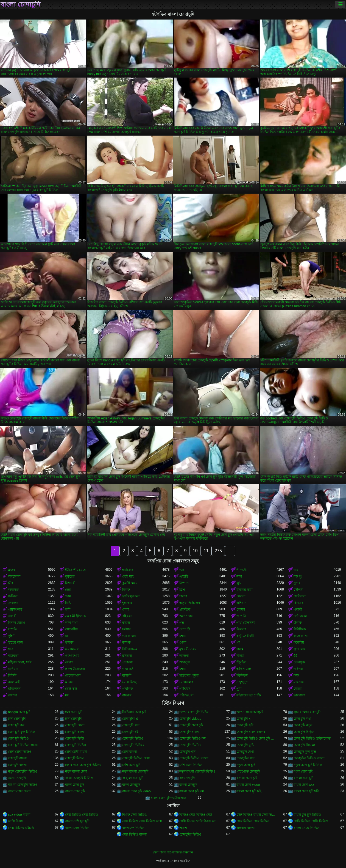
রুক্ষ (296, 675)
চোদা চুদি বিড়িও (304, 732)
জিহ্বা (240, 656)
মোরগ (69, 662)
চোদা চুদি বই (130, 732)
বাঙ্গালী (127, 675)
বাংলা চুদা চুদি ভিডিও (307, 815)
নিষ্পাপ (184, 583)
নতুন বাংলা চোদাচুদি (135, 771)
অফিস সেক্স (244, 669)
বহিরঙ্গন (127, 616)
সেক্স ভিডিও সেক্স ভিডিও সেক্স (142, 821)
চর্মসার (126, 629)
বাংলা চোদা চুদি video (136, 791)
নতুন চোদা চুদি (246, 765)
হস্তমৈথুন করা (131, 596)
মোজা (298, 689)
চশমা (182, 636)
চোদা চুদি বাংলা (189, 732)
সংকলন (13, 603)
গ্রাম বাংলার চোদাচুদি (307, 712)
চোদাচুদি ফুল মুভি (305, 752)
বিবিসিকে (300, 629)
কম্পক (126, 642)
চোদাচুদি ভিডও (75, 758)
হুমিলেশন (14, 689)
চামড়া (183, 596)
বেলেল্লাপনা (73, 675)
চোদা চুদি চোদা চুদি (191, 725)
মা (66, 636)
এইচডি (184, 576)
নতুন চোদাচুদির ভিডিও (23, 771)
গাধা (296, 570)
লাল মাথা (71, 623)
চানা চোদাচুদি (73, 719)
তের (68, 590)
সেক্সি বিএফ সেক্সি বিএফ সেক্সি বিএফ (199, 821)
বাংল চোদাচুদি (131, 785)
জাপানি (241, 616)
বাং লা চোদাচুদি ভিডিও (23, 785)
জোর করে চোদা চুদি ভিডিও (83, 765)
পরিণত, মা (186, 695)
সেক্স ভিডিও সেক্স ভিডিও (82, 815)
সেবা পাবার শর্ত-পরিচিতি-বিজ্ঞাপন (173, 852)
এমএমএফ (72, 649)
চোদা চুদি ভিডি (75, 738)
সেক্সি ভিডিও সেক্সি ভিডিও (311, 821)
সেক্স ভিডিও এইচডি (21, 828)
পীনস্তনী (242, 570)
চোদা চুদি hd (130, 719)
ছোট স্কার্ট (71, 689)
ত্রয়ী (68, 609)
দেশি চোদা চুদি (131, 765)
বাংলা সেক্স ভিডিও (77, 828)
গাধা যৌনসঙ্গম (246, 623)
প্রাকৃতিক (185, 609)
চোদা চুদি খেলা (75, 725)
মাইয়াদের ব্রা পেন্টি (249, 695)
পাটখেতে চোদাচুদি (248, 771)
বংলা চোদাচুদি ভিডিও (79, 778)
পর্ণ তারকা (300, 616)
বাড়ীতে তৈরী (245, 636)
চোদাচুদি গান (187, 752)
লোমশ (241, 609)
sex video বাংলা (19, 815)
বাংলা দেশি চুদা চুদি (77, 821)
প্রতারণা (127, 662)
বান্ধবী (12, 616)
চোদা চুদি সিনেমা (304, 745)
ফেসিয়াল (300, 596)
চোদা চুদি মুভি (245, 745)
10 (195, 551)
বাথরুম (127, 695)
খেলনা (241, 596)
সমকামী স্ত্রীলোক (75, 616)
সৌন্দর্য (298, 590)
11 (206, 551)
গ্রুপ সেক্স (300, 649)
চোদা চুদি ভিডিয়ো (134, 745)
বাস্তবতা (13, 656)
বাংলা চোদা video (248, 785)
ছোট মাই (128, 576)
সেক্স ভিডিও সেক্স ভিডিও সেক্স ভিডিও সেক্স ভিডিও (256, 821)
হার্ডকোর (128, 570)
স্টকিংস (13, 596)
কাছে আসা (301, 636)
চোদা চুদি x (243, 719)
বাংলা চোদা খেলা (19, 791)
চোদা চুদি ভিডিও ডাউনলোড (312, 738)
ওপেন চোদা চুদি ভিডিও (194, 712)
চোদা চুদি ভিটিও (18, 738)
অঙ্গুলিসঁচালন (190, 603)
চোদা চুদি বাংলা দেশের (251, 732)
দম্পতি (12, 629)
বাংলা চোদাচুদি (20, 4)
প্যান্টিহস (185, 689)
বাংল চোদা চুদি (75, 785)
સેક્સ (183, 828)
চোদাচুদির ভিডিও (190, 834)
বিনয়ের (298, 603)
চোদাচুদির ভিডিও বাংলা (309, 758)
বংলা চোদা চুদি (303, 771)
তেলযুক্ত (299, 662)
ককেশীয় (299, 642)
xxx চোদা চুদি (74, 712)
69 (295, 656)
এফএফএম (72, 656)
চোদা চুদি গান (131, 725)
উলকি (298, 623)
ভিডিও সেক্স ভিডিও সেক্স (196, 815)
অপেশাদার (186, 616)
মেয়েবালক (186, 682)
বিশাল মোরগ (16, 623)
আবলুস (185, 662)
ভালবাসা (299, 695)
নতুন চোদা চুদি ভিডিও (308, 765)
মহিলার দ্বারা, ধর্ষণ (20, 662)
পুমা (239, 689)
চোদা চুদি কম (16, 725)
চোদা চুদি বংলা (75, 732)
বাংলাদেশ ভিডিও (133, 828)
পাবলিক (127, 689)
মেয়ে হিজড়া (130, 682)
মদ (67, 695)
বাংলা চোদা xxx (304, 785)
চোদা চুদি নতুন (303, 725)
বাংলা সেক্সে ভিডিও (306, 828)
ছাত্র (11, 649)
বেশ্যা (126, 609)
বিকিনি (12, 675)
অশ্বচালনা (14, 576)
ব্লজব (12, 570)
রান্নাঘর (13, 695)
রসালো (127, 656)
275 (218, 551)
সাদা (239, 576)
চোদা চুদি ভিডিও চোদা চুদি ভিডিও (256, 738)
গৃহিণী (12, 636)
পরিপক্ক (298, 669)
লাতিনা (184, 656)
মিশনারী (70, 583)
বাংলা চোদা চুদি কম (192, 791)
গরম (68, 596)
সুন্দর (297, 583)
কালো (126, 623)
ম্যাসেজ (299, 682)
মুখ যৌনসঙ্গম (188, 649)
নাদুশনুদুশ (242, 682)
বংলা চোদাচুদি (17, 778)
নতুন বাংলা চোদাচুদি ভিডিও (197, 771)
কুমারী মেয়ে (130, 583)
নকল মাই (14, 682)
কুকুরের (70, 576)
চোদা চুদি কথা (302, 719)
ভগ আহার (129, 636)
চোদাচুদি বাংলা (17, 758)
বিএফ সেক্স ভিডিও (135, 815)
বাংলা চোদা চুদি (75, 791)
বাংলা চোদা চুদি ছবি (306, 791)
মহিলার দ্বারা (244, 590)
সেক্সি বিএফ (16, 821)
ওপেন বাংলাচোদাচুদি (250, 712)
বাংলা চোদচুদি (188, 785)
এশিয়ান (241, 603)
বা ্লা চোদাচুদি (133, 778)
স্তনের (69, 682)
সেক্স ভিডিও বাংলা (134, 834)
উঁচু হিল (241, 662)
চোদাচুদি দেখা (245, 752)
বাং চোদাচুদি (187, 778)
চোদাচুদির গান (245, 758)
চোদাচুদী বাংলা (17, 765)
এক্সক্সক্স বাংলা (245, 828)
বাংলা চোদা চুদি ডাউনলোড (168, 798)
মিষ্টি (68, 603)
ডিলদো (241, 629)
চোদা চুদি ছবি (245, 725)
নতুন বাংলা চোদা (76, 771)
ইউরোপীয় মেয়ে (75, 570)
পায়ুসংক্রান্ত (15, 609)
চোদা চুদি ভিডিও (133, 738)
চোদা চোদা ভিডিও (20, 752)
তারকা (69, 642)
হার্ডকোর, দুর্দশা (189, 675)
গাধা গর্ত (128, 669)
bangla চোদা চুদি (19, 712)
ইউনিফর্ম (242, 675)
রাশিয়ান (13, 669)
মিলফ (126, 590)
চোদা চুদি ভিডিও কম (192, 738)
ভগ (182, 570)
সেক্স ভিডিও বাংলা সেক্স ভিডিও (256, 815)
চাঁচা (10, 583)
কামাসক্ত (14, 590)
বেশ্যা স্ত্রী (185, 629)
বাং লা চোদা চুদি (247, 778)
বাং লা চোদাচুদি (303, 778)
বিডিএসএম (130, 649)
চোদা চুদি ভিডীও (190, 745)
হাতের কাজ (16, 642)
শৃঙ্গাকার (127, 603)
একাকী (298, 609)
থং (238, 642)
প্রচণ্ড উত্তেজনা (75, 669)
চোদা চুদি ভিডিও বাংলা (23, 745)
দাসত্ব (240, 649)
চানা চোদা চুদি (17, 719)
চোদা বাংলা (129, 752)
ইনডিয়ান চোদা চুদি (134, 712)
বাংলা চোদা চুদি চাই (249, 791)
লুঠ (238, 583)
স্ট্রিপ (182, 590)
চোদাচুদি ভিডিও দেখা (136, 758)
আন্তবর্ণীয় (71, 629)
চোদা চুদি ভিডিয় (76, 745)
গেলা (183, 642)
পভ (182, 623)
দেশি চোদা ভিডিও (191, 765)
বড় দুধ (298, 576)
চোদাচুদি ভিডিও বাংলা (194, 758)
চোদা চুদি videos (190, 719)
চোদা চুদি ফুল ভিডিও (22, 732)
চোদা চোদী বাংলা (76, 752)
